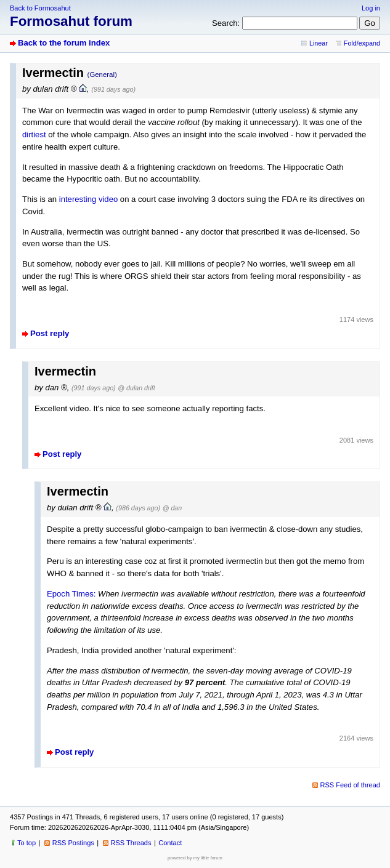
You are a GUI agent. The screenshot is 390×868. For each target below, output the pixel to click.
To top (26, 843)
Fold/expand (362, 43)
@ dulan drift (136, 388)
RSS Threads (131, 843)
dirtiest (34, 135)
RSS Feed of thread (351, 785)
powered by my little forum (195, 858)
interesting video (88, 199)
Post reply (50, 333)
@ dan (172, 508)
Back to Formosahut (40, 8)
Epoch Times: (71, 594)
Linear (319, 43)
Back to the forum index (64, 43)
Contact (170, 843)
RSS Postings (73, 843)
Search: (226, 23)
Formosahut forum (71, 21)
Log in (371, 8)
